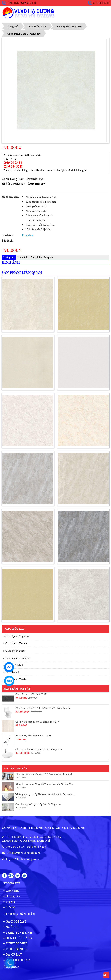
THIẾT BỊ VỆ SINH (19, 933)
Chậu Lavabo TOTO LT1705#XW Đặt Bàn (39, 749)
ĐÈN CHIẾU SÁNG (19, 938)
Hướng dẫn (13, 896)
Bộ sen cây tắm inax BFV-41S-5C (34, 736)
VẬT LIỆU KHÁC (18, 960)
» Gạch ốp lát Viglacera (16, 636)
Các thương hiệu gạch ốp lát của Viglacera (38, 804)
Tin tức (10, 902)
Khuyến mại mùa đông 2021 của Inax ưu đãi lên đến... (45, 784)
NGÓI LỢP (13, 927)
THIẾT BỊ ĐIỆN (16, 943)
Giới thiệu (12, 891)
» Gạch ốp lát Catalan (15, 679)
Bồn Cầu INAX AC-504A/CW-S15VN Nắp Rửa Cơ (43, 708)
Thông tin (9, 257)
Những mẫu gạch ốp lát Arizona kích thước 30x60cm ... (46, 794)
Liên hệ (11, 907)
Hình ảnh (23, 257)
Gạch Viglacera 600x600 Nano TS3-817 (37, 722)
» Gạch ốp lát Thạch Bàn (17, 658)
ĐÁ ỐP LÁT (14, 954)
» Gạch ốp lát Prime (14, 651)
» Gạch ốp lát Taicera (15, 643)
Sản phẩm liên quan (42, 257)
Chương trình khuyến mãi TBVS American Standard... (45, 774)
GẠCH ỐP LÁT (16, 921)
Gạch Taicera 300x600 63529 (32, 694)
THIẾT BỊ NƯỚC (17, 949)
